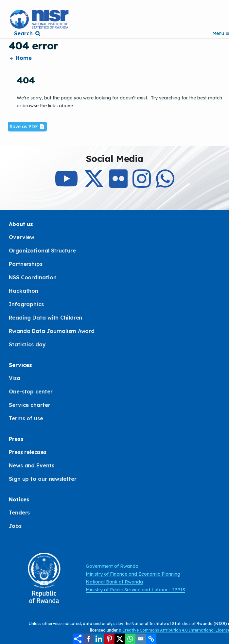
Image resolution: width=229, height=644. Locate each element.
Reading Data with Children (45, 318)
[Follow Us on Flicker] (118, 184)
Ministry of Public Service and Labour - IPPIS (135, 590)
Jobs (15, 526)
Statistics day (27, 344)
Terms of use (26, 418)
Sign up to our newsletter (43, 479)
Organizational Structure (42, 251)
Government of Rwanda (112, 566)
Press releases (28, 452)
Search (23, 33)
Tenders (19, 513)
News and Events (32, 465)
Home (20, 58)
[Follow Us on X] (94, 184)
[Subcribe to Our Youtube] (66, 184)
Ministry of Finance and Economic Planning (133, 574)
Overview (22, 237)
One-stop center (31, 392)
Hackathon (24, 291)
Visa (15, 378)
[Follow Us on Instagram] (142, 184)
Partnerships (26, 264)
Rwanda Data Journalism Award (52, 331)
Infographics (26, 304)
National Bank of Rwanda (114, 582)
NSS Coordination (33, 277)
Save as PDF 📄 (27, 127)
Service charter (30, 405)
